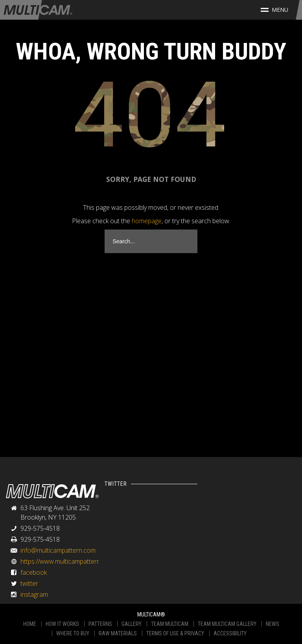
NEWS (273, 624)
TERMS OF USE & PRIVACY (175, 633)
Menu (274, 10)
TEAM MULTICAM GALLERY (227, 624)
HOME (30, 624)
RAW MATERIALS (118, 633)
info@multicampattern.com (58, 550)
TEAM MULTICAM (170, 624)
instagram (34, 594)
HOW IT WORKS (62, 624)
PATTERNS (100, 624)
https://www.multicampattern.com (67, 561)
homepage (147, 221)
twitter (29, 583)
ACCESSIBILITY (230, 633)
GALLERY (132, 624)
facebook (34, 572)
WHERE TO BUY (73, 633)
